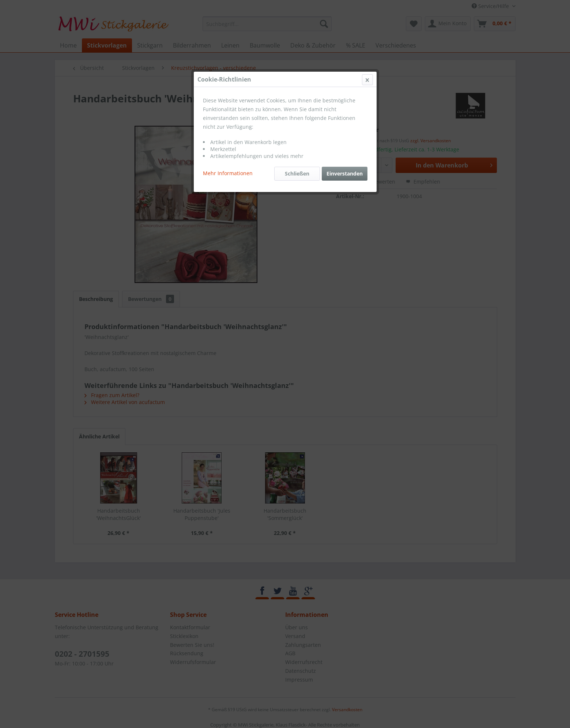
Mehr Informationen (228, 173)
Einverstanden (345, 173)
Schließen (297, 173)
